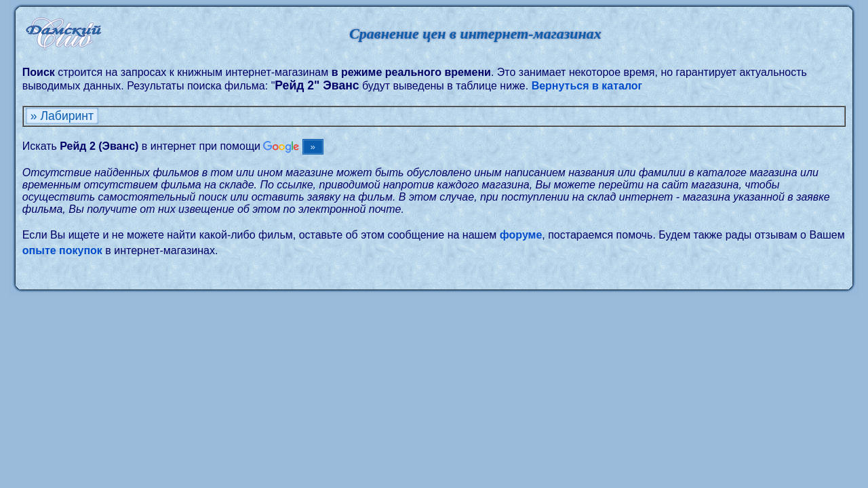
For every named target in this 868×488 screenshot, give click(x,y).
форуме (521, 235)
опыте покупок (62, 250)
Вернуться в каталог (587, 86)
